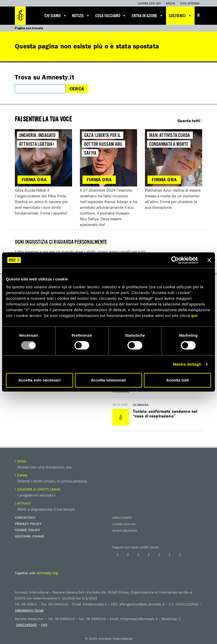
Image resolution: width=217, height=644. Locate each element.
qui (194, 315)
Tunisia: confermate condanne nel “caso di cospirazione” (165, 414)
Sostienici (180, 16)
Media (171, 3)
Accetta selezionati (108, 380)
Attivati (23, 503)
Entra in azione (148, 16)
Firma (21, 475)
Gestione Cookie (30, 536)
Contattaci (25, 517)
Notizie (81, 16)
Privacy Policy (28, 524)
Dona (21, 461)
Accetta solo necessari (40, 380)
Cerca (77, 89)
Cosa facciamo (111, 16)
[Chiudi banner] (209, 260)
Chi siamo (56, 16)
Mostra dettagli (187, 364)
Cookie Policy (27, 530)
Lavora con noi (149, 3)
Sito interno (190, 3)
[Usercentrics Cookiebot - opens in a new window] (175, 260)
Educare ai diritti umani (38, 489)
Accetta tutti (178, 380)
